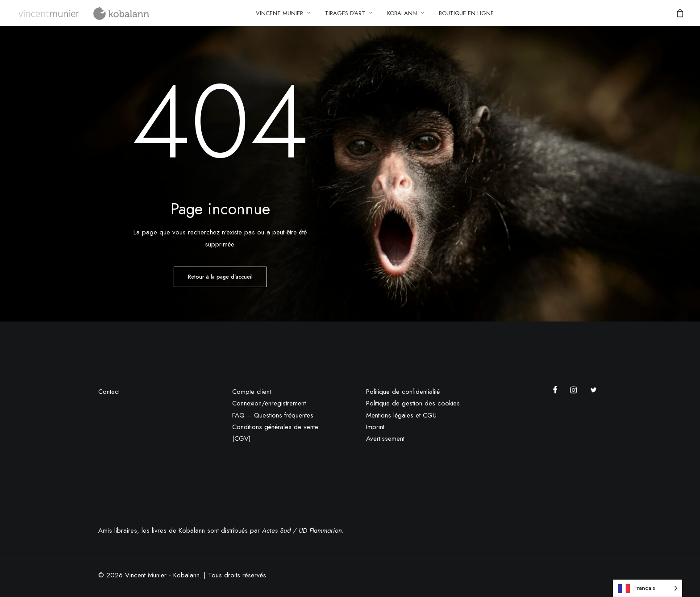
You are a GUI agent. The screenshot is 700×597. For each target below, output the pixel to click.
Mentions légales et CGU (401, 415)
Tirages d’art (349, 13)
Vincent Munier (283, 13)
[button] (557, 391)
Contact (109, 392)
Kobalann (406, 13)
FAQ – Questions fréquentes (273, 415)
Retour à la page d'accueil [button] (220, 277)
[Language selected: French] (648, 588)
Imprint (375, 427)
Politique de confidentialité (403, 392)
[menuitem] (283, 13)
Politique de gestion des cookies (413, 403)
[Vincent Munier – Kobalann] (85, 13)
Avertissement (385, 438)
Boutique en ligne (466, 13)
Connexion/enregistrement (269, 403)
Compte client (252, 392)
